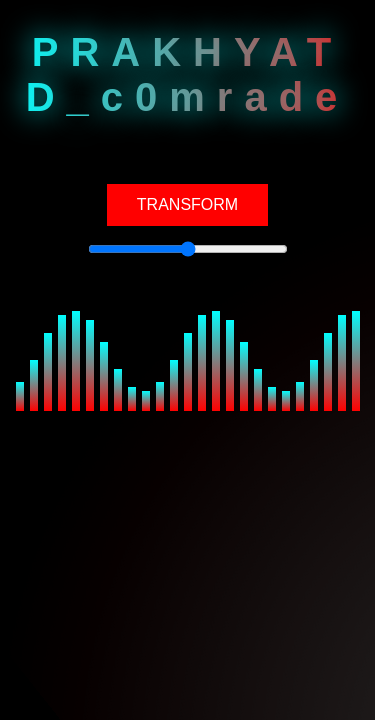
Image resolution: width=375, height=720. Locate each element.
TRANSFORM (187, 204)
